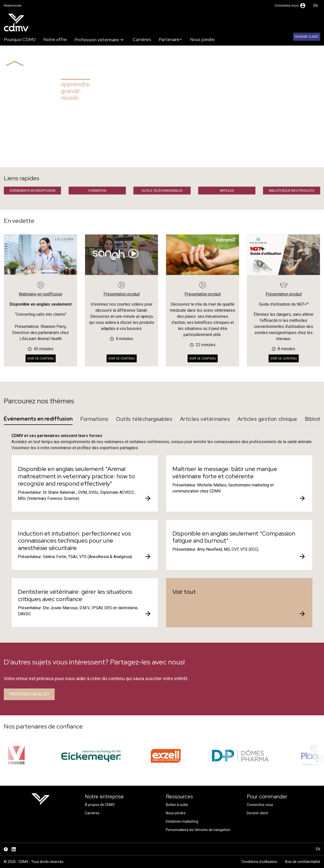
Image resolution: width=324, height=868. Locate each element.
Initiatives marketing (182, 821)
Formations (94, 419)
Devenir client (307, 37)
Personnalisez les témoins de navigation (198, 830)
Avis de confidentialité (303, 862)
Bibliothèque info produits (292, 191)
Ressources (13, 5)
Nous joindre (202, 39)
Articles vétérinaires (205, 419)
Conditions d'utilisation (259, 862)
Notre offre (55, 39)
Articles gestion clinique (267, 419)
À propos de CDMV (100, 805)
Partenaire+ (170, 39)
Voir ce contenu (41, 358)
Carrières (142, 39)
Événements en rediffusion (33, 191)
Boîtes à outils (177, 805)
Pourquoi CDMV (20, 39)
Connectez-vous (260, 805)
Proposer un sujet (29, 694)
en (316, 6)
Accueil (10, 161)
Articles (227, 191)
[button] (290, 6)
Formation (97, 191)
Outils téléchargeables (162, 191)
